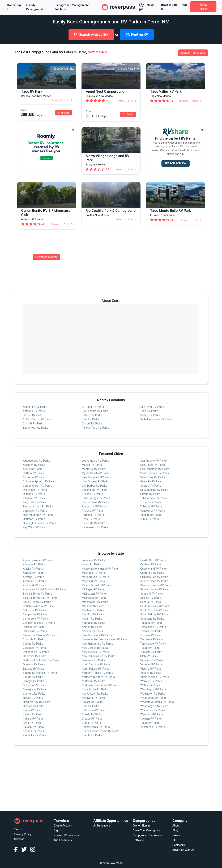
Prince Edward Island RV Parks (101, 731)
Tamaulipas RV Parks (153, 627)
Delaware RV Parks (35, 656)
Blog (175, 830)
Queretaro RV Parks (152, 573)
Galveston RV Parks (35, 511)
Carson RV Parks (33, 415)
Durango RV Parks (34, 494)
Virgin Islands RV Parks (155, 677)
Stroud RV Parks (150, 494)
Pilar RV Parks (90, 419)
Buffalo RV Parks (33, 473)
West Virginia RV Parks (154, 706)
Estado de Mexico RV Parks (40, 673)
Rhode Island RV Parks (154, 581)
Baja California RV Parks (37, 594)
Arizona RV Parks (33, 577)
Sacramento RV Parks (95, 527)
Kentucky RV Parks (34, 735)
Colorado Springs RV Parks (39, 481)
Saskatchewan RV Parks (155, 589)
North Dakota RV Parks (96, 669)
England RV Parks (34, 669)
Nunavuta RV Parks (93, 698)
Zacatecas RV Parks (153, 727)
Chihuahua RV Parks (35, 631)
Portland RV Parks (93, 515)
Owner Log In (14, 7)
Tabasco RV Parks (151, 623)
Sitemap (19, 839)
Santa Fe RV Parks (152, 481)
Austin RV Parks (33, 469)
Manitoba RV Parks (93, 573)
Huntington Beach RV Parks (39, 523)
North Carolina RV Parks (96, 664)
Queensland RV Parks (153, 569)
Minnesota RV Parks (94, 598)
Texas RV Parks (150, 648)
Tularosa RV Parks (151, 506)
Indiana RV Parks (33, 719)
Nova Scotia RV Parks (95, 689)
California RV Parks (35, 610)
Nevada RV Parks (92, 631)
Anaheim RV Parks (34, 465)
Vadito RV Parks (150, 415)
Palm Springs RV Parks (96, 498)
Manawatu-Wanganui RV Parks (100, 569)
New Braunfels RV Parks (97, 477)
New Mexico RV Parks (95, 652)
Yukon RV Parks (150, 723)
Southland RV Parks (152, 619)
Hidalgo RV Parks (34, 706)
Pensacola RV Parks (94, 506)
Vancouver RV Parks (153, 511)
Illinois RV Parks (33, 714)
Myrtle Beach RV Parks (96, 473)
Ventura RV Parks (151, 515)
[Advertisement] (111, 778)
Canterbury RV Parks (35, 619)
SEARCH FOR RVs (176, 163)
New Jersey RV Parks (95, 648)
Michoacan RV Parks (94, 594)
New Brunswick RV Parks (97, 635)
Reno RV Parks (91, 519)
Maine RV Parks (91, 564)
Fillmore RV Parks (34, 498)
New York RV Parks (93, 660)
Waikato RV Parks (151, 681)
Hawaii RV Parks (33, 698)
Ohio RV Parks (90, 706)
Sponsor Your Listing (193, 53)
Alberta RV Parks (33, 573)
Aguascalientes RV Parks (38, 560)
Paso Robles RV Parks (96, 502)
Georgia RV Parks (34, 681)
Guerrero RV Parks (34, 694)
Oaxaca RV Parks (92, 702)
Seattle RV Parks (151, 486)
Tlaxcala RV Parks (151, 652)
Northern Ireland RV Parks (97, 673)
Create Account (203, 7)
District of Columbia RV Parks (41, 660)
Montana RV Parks (93, 610)
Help (185, 5)
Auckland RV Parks (34, 585)
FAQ (175, 840)
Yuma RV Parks (150, 519)
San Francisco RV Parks (155, 469)
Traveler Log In (169, 7)
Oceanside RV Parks (94, 490)
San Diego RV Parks (153, 465)
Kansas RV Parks (33, 731)
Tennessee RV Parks (153, 644)
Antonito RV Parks (34, 411)
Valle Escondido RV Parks (156, 419)
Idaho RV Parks (32, 710)
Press (176, 835)
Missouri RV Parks (93, 606)
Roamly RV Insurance (67, 835)
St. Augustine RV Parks (154, 490)
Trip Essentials (63, 840)
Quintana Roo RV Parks (154, 577)
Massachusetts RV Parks (97, 585)
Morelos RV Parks (93, 614)
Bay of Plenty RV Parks (37, 602)
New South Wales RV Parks (98, 656)
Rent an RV (147, 7)
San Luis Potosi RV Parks (156, 585)
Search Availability (91, 35)
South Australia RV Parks (155, 606)
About (176, 826)
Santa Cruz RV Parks (153, 477)
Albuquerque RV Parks (37, 461)
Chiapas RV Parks (34, 627)
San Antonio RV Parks (153, 461)
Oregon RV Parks (92, 719)
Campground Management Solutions (72, 7)
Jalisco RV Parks (33, 727)
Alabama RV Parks (34, 564)
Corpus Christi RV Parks (37, 486)
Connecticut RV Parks (36, 652)
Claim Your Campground (147, 830)
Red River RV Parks (152, 407)
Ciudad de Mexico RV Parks (40, 635)
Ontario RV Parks (92, 714)
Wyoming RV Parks (152, 714)
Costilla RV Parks (33, 423)
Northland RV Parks (93, 681)
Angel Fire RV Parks (35, 407)
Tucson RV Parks (151, 502)
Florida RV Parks (33, 677)
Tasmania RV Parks (152, 639)
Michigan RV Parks (93, 589)
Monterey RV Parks (93, 469)
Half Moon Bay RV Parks (38, 515)
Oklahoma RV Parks (94, 710)
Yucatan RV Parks (151, 719)
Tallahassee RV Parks (154, 498)
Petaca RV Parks (92, 415)
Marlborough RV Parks (95, 577)
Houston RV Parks (34, 519)
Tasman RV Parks (151, 635)
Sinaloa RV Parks (151, 598)
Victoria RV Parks (151, 669)
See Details (64, 113)
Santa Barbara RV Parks (155, 473)
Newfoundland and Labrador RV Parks (105, 639)
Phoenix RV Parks (93, 511)
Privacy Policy (23, 834)
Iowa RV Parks (32, 723)
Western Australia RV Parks (157, 702)
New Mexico (97, 52)
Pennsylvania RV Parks (96, 727)
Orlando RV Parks (92, 494)
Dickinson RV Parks (35, 490)
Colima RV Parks (33, 644)
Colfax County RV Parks (37, 419)
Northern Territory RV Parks (98, 677)
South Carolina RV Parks (155, 610)
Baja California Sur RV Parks (40, 598)
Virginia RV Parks (151, 673)
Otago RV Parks (91, 723)
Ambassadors (102, 826)
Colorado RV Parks (34, 648)
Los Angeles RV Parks (95, 461)
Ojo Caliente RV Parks (95, 411)
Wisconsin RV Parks (153, 710)
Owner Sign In (141, 826)
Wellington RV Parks (153, 694)
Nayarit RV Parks (92, 619)
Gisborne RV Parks (34, 685)
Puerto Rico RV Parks (153, 560)
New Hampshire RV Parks (97, 644)
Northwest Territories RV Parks (101, 685)
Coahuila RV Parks (34, 639)
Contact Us (179, 845)
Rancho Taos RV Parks (95, 428)
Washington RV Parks (153, 689)
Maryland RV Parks (93, 581)
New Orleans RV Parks (95, 481)
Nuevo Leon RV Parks (95, 694)
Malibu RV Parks (92, 465)
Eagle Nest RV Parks (36, 428)
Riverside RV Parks (93, 523)
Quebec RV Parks (151, 564)
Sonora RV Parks (151, 602)
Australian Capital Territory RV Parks (45, 589)
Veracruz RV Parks (152, 660)
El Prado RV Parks (93, 407)
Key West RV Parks (35, 527)
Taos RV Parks (149, 411)
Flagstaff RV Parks (34, 502)
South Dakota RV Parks (154, 614)
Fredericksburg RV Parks (38, 506)
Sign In (58, 830)
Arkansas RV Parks (35, 581)
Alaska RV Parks (33, 569)
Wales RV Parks (150, 685)
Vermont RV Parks (151, 664)
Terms (18, 829)
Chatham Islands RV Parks (39, 623)
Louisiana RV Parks (93, 560)
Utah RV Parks (149, 656)
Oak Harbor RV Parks (94, 486)
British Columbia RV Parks (39, 606)
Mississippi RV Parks (95, 602)
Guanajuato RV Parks (35, 689)
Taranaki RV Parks (151, 631)
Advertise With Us (183, 850)
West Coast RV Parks (153, 698)
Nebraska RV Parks (93, 623)
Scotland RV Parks (152, 594)
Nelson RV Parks (92, 627)
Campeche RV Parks (35, 614)
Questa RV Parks (92, 423)
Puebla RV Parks (92, 735)
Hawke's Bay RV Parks (37, 702)
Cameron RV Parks (34, 477)
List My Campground (34, 7)
